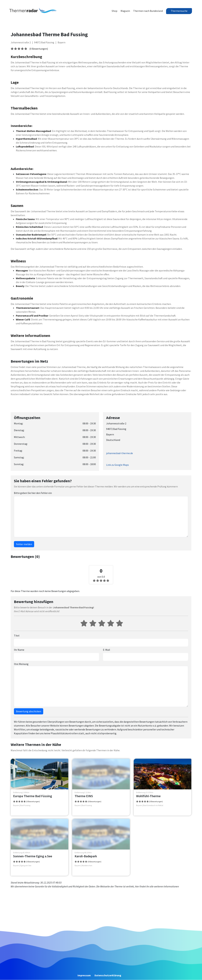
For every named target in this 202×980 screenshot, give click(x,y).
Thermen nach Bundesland (148, 11)
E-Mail (107, 650)
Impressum (84, 975)
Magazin (125, 11)
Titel (17, 635)
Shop (115, 11)
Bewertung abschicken (29, 711)
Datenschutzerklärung (108, 975)
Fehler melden (24, 544)
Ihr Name (19, 650)
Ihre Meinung (21, 664)
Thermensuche (179, 11)
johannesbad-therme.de (120, 453)
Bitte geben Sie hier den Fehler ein (33, 493)
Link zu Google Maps (118, 465)
